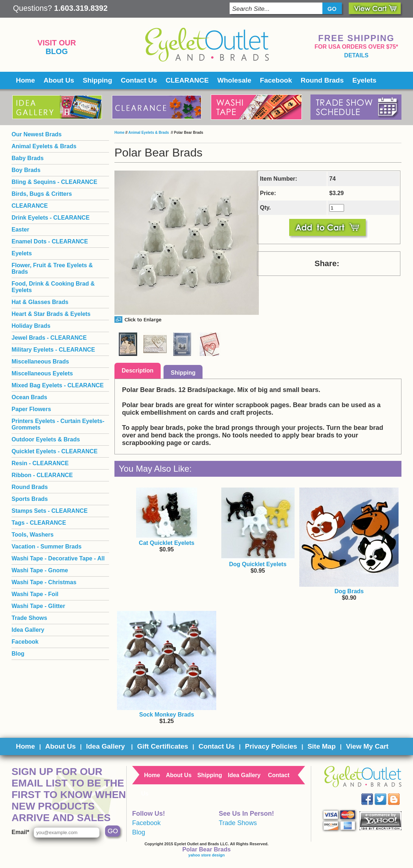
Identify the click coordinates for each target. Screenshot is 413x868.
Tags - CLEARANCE (39, 523)
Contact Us (139, 80)
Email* (20, 832)
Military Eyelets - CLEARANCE (53, 350)
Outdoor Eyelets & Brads (46, 439)
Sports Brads (30, 499)
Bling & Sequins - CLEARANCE (54, 182)
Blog (57, 52)
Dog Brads (349, 591)
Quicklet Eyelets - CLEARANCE (55, 451)
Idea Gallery (28, 630)
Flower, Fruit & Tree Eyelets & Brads (52, 268)
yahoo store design (207, 855)
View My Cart (367, 746)
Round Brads (322, 80)
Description (138, 371)
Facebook (276, 80)
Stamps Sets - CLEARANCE (50, 511)
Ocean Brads (29, 397)
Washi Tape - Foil (35, 594)
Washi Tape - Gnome (40, 570)
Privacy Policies (271, 746)
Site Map (322, 746)
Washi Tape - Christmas (44, 582)
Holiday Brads (31, 326)
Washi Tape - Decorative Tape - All (58, 558)
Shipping (97, 80)
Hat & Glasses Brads (40, 302)
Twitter (386, 794)
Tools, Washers (32, 535)
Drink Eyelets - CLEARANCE (51, 218)
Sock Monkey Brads (166, 715)
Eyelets (364, 80)
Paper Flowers (31, 409)
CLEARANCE (187, 80)
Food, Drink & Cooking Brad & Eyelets (53, 287)
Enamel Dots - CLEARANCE (50, 241)
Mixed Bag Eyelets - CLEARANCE (58, 385)
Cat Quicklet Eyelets (167, 543)
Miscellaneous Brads (40, 362)
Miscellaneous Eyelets (42, 373)
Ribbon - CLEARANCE (42, 475)
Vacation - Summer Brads (47, 547)
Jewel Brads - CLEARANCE (49, 338)
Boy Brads (26, 170)
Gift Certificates (163, 746)
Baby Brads (28, 158)
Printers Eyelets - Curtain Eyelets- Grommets (58, 424)
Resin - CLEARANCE (40, 463)
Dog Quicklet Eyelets (258, 564)
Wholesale (234, 80)
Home (25, 80)
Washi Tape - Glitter (38, 606)
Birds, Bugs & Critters (42, 194)
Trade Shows (29, 618)
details (356, 55)
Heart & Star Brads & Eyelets (51, 314)
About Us (59, 80)
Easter (20, 230)
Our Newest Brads (37, 134)
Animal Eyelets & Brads (149, 133)
